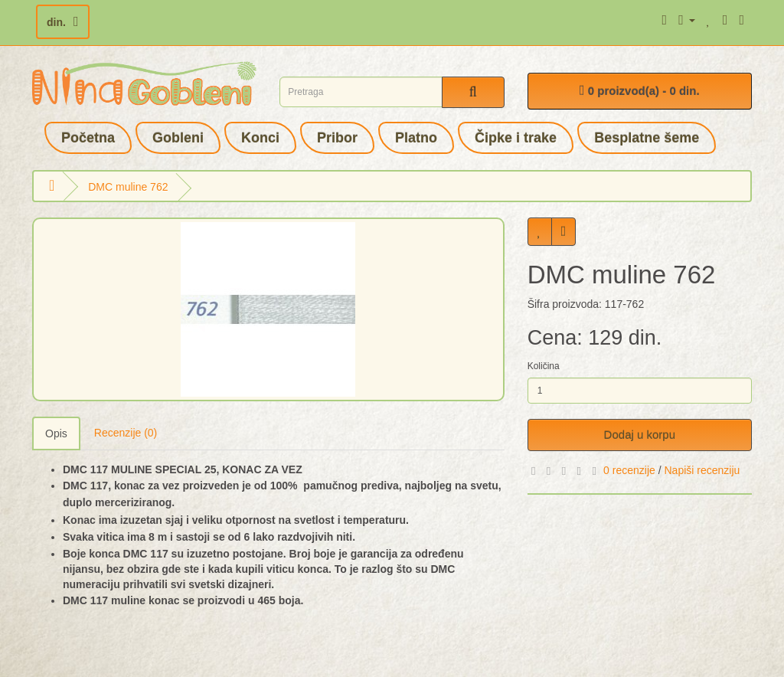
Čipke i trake (516, 138)
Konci (260, 138)
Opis (56, 433)
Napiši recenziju (702, 470)
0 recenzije (629, 470)
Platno (416, 138)
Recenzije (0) (126, 433)
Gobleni (178, 138)
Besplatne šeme (647, 138)
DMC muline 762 (128, 187)
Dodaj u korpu (640, 435)
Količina (544, 366)
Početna (88, 138)
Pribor (337, 138)
